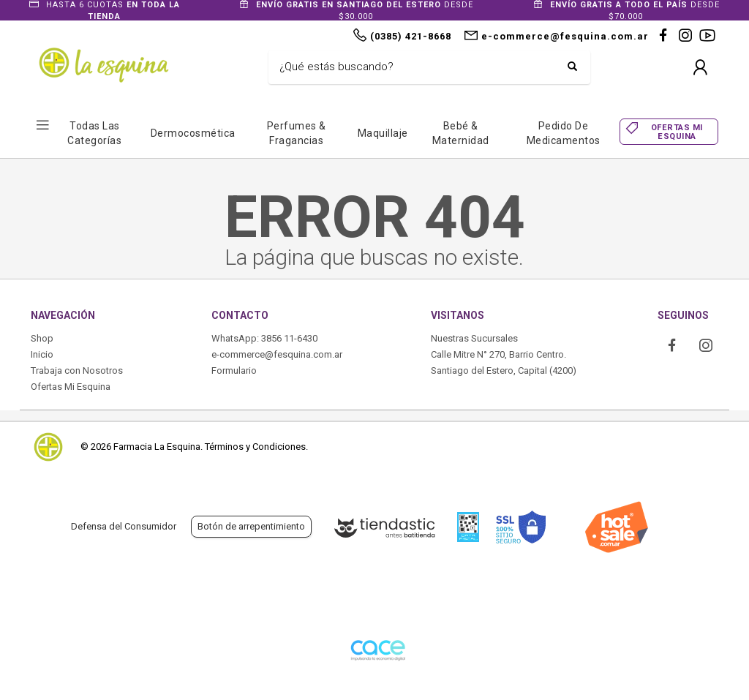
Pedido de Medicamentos (564, 133)
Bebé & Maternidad (461, 133)
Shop (42, 338)
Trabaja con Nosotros (77, 370)
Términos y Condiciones (255, 447)
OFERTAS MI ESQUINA (677, 132)
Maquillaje (383, 133)
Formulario (234, 370)
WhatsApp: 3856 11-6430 (264, 338)
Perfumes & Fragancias (297, 133)
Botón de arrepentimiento (251, 526)
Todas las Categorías (94, 133)
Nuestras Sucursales (474, 338)
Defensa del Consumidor (124, 526)
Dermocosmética (193, 133)
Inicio (42, 354)
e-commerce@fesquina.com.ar (277, 354)
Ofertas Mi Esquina (71, 387)
